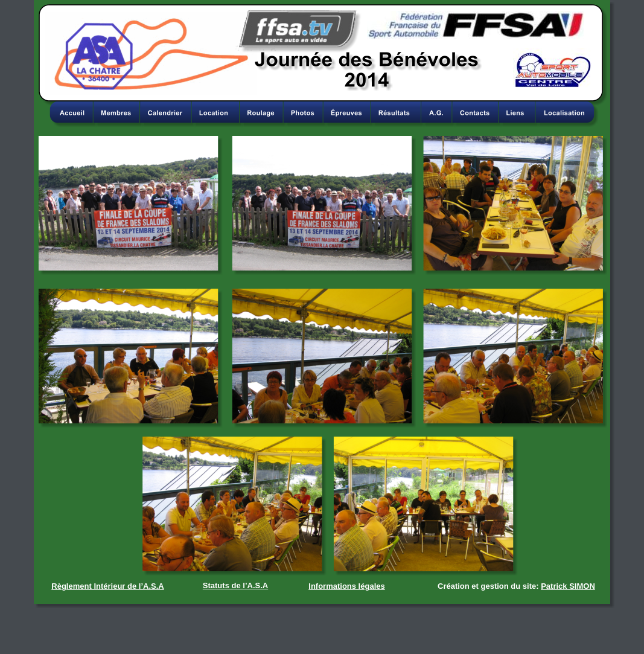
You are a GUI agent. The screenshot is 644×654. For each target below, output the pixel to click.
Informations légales (346, 586)
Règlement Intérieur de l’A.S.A (107, 586)
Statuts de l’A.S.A (235, 585)
